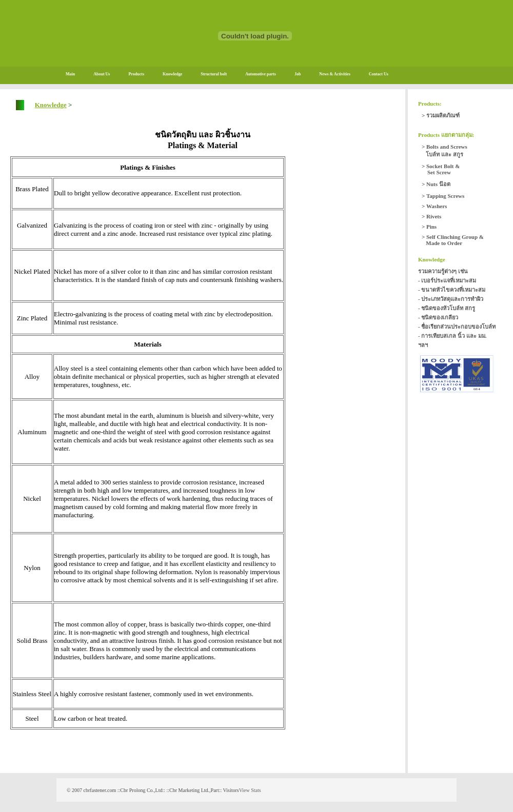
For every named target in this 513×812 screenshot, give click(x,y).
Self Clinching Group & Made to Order (453, 240)
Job (298, 74)
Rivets (434, 216)
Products (136, 74)
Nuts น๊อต (438, 184)
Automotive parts (261, 74)
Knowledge (172, 74)
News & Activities (334, 74)
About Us (102, 74)
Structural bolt (214, 74)
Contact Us (379, 74)
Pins (431, 227)
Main (70, 74)
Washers (437, 206)
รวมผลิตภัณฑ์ (443, 115)
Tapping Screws (445, 196)
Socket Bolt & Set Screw (441, 169)
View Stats (250, 790)
